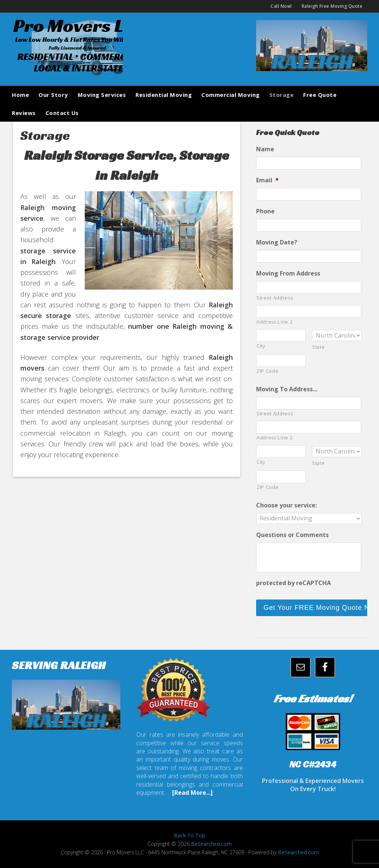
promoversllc (67, 47)
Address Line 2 (274, 322)
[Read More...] (192, 793)
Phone (265, 211)
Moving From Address (288, 273)
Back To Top (189, 835)
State (318, 347)
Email (267, 180)
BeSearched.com (211, 844)
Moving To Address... (287, 389)
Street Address (275, 298)
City (261, 346)
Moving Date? (277, 242)
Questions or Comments (292, 535)
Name (265, 149)
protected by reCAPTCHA (294, 583)
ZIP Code (267, 371)
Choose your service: (286, 505)
